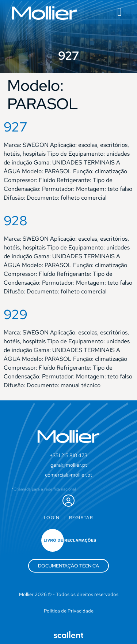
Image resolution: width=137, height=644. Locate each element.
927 (16, 127)
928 (16, 221)
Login (52, 518)
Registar (81, 518)
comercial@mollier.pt (68, 475)
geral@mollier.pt (69, 465)
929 (16, 314)
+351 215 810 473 (68, 455)
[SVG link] (45, 13)
